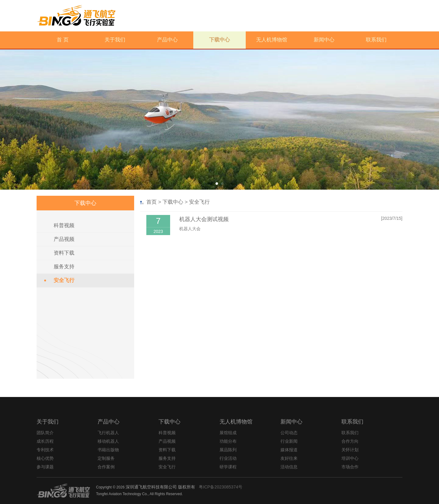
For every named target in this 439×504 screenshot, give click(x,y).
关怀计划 (350, 450)
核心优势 (45, 458)
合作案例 (106, 467)
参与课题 (45, 467)
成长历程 (45, 441)
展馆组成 (228, 433)
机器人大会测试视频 (204, 219)
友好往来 (289, 458)
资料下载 (64, 253)
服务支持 (64, 267)
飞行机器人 (108, 433)
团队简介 (45, 433)
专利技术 (45, 450)
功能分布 (228, 441)
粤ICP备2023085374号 (221, 487)
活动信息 (289, 467)
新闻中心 (324, 40)
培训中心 (350, 458)
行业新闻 (289, 441)
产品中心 (167, 40)
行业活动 (228, 458)
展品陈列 (228, 450)
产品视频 (64, 239)
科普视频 (64, 225)
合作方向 (350, 441)
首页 (152, 202)
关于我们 (115, 40)
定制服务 (106, 458)
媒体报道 (289, 450)
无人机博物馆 (272, 40)
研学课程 (228, 467)
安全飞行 (64, 280)
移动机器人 (108, 441)
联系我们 (376, 40)
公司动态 (289, 433)
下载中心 (220, 40)
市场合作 (350, 467)
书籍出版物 (108, 450)
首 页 (63, 40)
